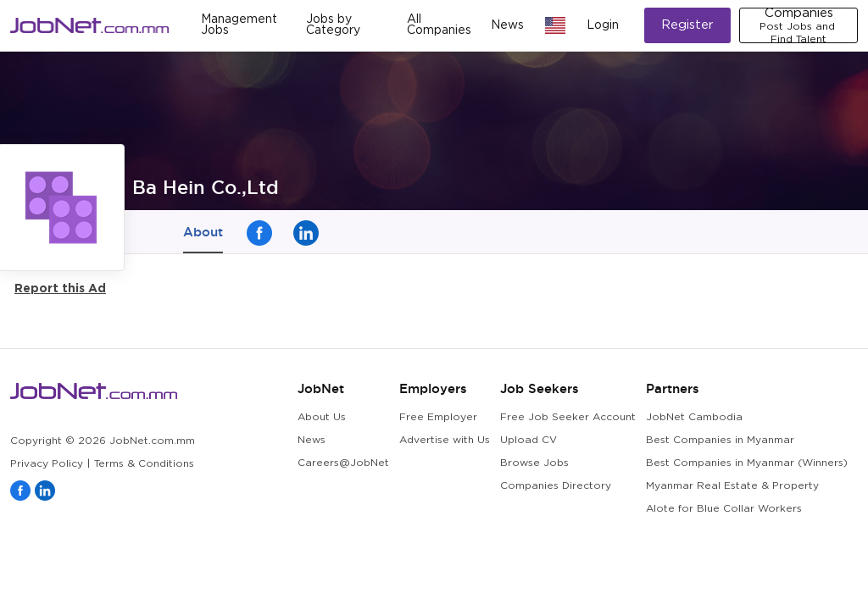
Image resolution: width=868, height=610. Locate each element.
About (203, 232)
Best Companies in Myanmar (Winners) (747, 463)
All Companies (439, 25)
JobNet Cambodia (694, 417)
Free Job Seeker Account (568, 417)
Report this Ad (60, 288)
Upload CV (529, 440)
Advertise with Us (445, 440)
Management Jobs (239, 25)
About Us (322, 417)
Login (603, 25)
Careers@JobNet (343, 463)
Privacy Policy (47, 464)
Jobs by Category (333, 25)
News (507, 25)
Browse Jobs (534, 463)
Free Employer (438, 417)
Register (687, 25)
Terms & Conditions (144, 464)
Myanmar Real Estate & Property (732, 486)
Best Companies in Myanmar (720, 440)
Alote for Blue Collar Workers (724, 509)
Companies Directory (556, 486)
